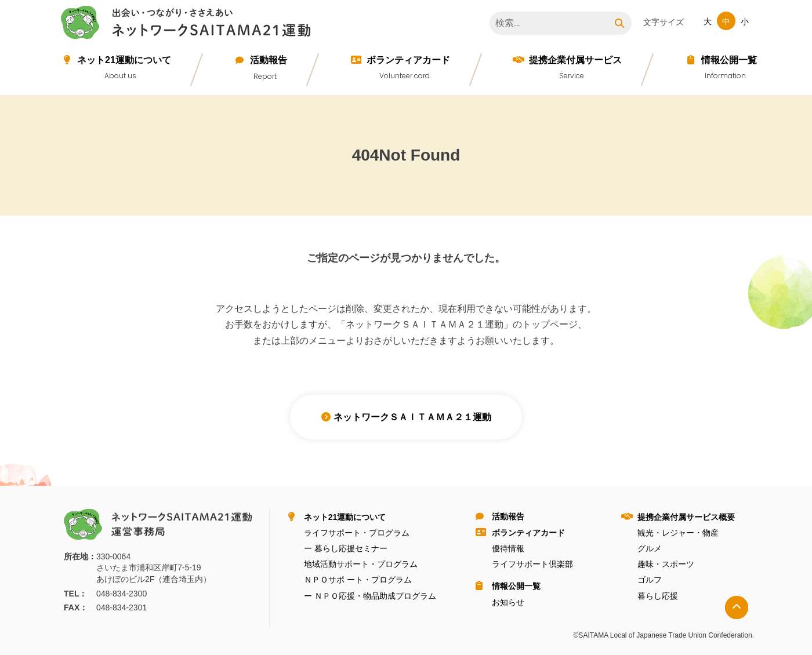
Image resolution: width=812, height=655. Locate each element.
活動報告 (269, 60)
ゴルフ (650, 580)
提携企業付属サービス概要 (686, 517)
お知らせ (508, 602)
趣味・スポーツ (666, 564)
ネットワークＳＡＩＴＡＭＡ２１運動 (188, 24)
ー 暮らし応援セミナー (346, 548)
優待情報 (508, 548)
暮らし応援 (658, 596)
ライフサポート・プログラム (357, 533)
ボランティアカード (408, 60)
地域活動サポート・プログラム (361, 564)
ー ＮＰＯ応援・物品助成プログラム (370, 596)
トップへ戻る (737, 607)
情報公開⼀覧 (729, 60)
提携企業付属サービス (575, 60)
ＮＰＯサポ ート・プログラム (358, 580)
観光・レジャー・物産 (678, 533)
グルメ (650, 548)
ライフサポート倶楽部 (532, 564)
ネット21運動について (124, 60)
